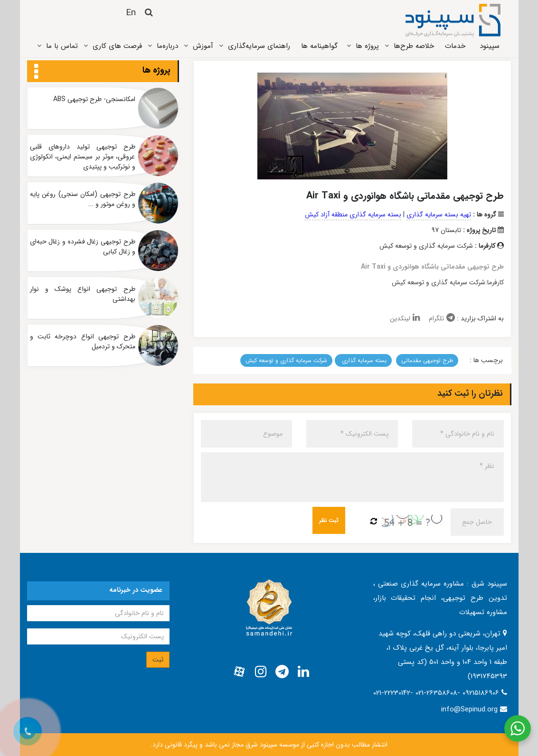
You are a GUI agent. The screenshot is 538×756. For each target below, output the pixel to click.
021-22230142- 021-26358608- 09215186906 (437, 693)
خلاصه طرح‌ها (414, 46)
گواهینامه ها (319, 46)
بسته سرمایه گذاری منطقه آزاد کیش (353, 215)
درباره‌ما (167, 46)
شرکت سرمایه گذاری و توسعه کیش (286, 360)
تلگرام (442, 318)
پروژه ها (156, 70)
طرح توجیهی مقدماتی (427, 360)
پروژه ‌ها (367, 46)
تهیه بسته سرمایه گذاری (439, 215)
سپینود (490, 46)
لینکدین (405, 318)
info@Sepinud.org (469, 709)
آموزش (203, 46)
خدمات (455, 46)
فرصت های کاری (117, 46)
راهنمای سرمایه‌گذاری (259, 46)
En (131, 13)
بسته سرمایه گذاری (363, 360)
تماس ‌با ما (62, 46)
